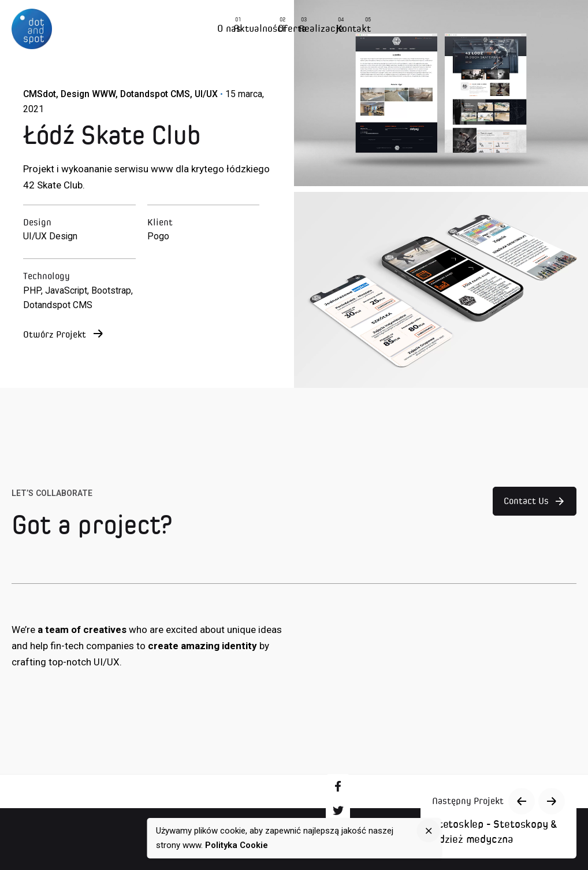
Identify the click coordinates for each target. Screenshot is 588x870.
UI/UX (206, 94)
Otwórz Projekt (63, 335)
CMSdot (40, 94)
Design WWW (88, 94)
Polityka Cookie (237, 845)
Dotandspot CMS (155, 94)
